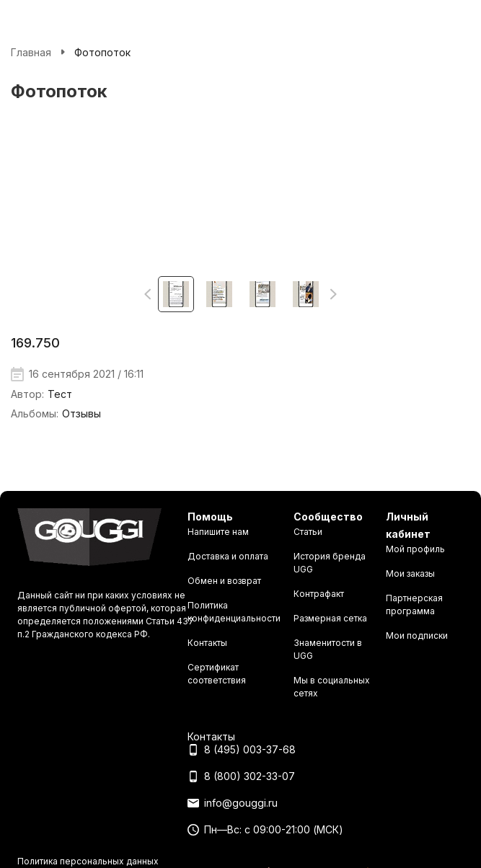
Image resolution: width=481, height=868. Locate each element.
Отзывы (81, 413)
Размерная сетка (330, 618)
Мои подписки (417, 635)
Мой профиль (415, 549)
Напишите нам (218, 532)
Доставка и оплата (228, 556)
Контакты (207, 643)
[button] (148, 294)
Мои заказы (410, 573)
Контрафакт (319, 594)
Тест (60, 394)
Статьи (308, 532)
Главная (31, 52)
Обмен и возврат (224, 581)
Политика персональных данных (88, 861)
